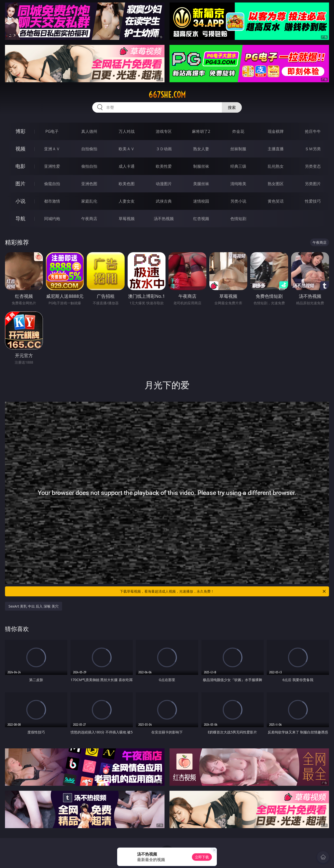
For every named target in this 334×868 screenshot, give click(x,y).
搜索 (232, 107)
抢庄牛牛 (313, 131)
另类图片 (313, 184)
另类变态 (313, 166)
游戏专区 (164, 131)
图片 (20, 184)
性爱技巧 (313, 201)
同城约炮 (52, 219)
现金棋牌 (276, 131)
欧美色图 (127, 184)
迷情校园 (201, 201)
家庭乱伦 (89, 201)
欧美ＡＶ (127, 149)
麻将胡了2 (201, 131)
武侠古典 (164, 201)
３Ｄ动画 (164, 149)
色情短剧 (238, 219)
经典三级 (238, 166)
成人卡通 (127, 166)
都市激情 (52, 201)
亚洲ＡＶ (52, 149)
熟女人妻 (201, 149)
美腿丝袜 (201, 184)
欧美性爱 (164, 166)
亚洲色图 (89, 184)
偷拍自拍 (89, 166)
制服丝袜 (201, 166)
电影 (20, 166)
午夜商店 (89, 219)
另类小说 (238, 201)
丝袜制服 (238, 149)
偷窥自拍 (52, 184)
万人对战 (127, 131)
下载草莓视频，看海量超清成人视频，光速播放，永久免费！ (223, 591)
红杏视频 (201, 219)
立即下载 (202, 857)
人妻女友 (127, 201)
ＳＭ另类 (313, 149)
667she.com (167, 95)
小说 (20, 201)
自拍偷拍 (89, 149)
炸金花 (238, 131)
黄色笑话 (276, 201)
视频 (20, 149)
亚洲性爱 (52, 166)
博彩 (20, 131)
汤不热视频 (164, 219)
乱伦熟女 (276, 166)
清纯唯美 (238, 184)
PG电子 (52, 131)
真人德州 (89, 131)
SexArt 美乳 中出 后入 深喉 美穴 (34, 606)
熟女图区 (276, 184)
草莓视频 (127, 219)
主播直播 (276, 149)
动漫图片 (164, 184)
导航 (20, 218)
